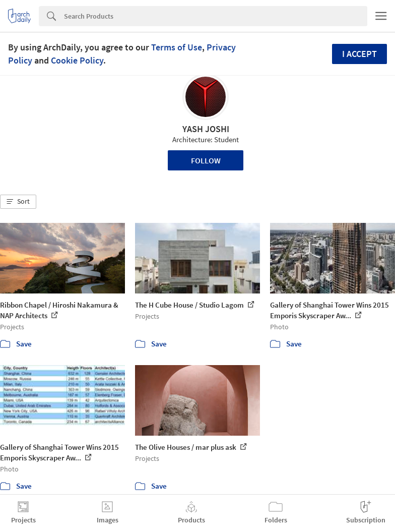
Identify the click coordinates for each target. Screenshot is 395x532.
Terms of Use (177, 47)
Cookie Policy (77, 60)
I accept (359, 54)
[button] (18, 202)
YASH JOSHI (206, 129)
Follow (206, 160)
